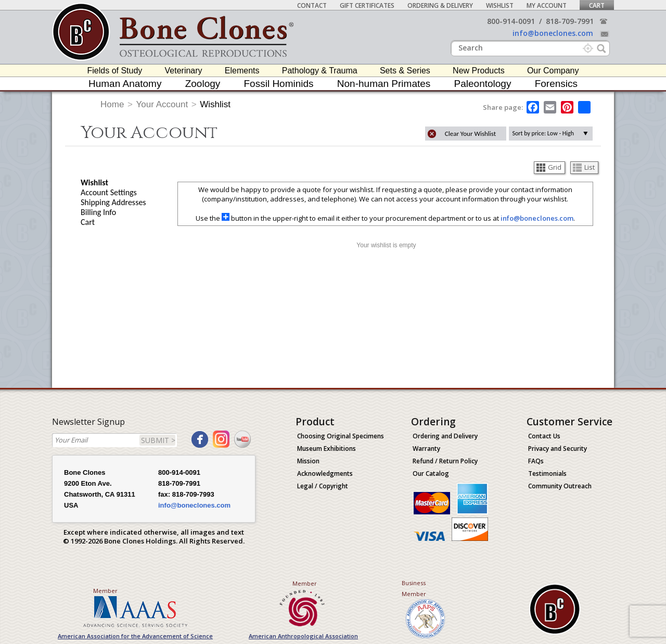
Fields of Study (115, 71)
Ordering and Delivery (445, 436)
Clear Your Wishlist (470, 134)
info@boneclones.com (553, 33)
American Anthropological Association (303, 636)
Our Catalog (431, 473)
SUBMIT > (158, 440)
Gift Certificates (367, 5)
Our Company (553, 71)
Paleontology (483, 84)
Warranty (426, 449)
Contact (312, 5)
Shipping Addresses (113, 202)
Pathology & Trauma (320, 71)
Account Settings (109, 192)
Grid (549, 167)
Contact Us (544, 436)
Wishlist (500, 5)
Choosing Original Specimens (341, 436)
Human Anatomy (125, 84)
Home (112, 104)
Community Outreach (560, 486)
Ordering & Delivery (440, 5)
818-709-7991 (570, 21)
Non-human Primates (384, 84)
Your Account (162, 104)
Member (105, 591)
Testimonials (547, 473)
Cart (597, 5)
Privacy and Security (558, 449)
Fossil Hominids (279, 84)
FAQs (536, 461)
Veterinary (184, 71)
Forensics (556, 84)
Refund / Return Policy (445, 461)
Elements (242, 71)
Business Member (414, 588)
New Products (479, 71)
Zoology (203, 84)
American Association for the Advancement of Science (135, 636)
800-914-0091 (511, 21)
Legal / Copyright (323, 486)
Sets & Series (405, 71)
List (584, 167)
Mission (308, 461)
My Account (547, 5)
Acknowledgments (325, 473)
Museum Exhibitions (326, 449)
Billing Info (98, 212)
